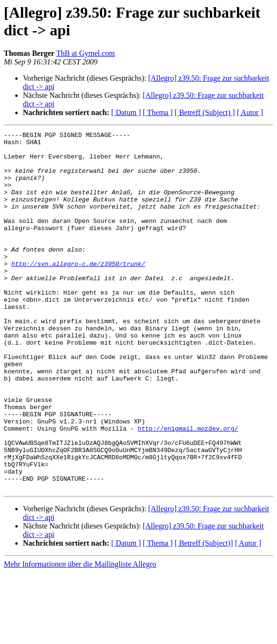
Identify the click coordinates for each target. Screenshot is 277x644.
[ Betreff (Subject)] (204, 615)
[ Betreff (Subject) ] (205, 112)
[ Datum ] (126, 112)
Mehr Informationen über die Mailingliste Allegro (80, 636)
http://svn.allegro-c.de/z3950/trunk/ (78, 291)
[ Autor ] (250, 112)
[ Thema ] (158, 112)
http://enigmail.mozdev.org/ (188, 488)
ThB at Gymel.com (86, 53)
